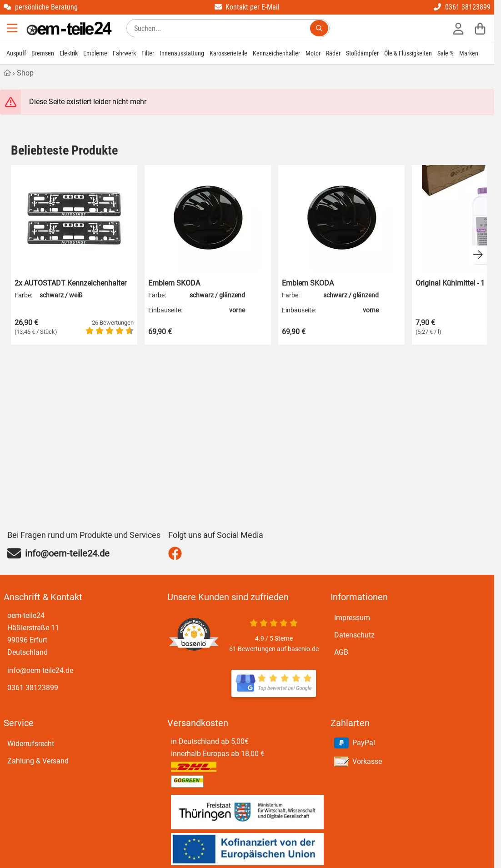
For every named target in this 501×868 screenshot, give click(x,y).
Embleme (95, 53)
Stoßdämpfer (362, 53)
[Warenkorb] (480, 28)
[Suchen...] (319, 28)
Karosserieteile (228, 53)
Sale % (446, 53)
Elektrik (69, 53)
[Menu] (13, 28)
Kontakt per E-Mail (247, 7)
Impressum (352, 618)
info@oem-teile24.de (40, 670)
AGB (341, 652)
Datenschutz (354, 635)
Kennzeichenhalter (276, 53)
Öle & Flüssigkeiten (408, 53)
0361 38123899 (462, 7)
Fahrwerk (124, 53)
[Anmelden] (458, 28)
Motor (313, 53)
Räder (333, 53)
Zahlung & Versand (38, 761)
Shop (25, 73)
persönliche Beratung (41, 7)
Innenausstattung (182, 53)
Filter (148, 53)
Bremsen (43, 53)
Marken (469, 53)
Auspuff (16, 53)
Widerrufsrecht (31, 744)
